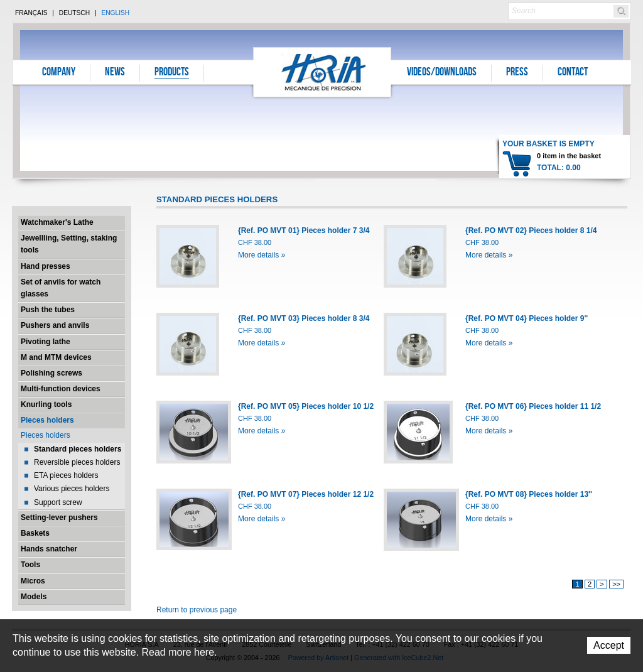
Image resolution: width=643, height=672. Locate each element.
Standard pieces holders (78, 449)
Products (172, 73)
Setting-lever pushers (59, 518)
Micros (33, 581)
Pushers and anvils (55, 325)
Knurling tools (46, 404)
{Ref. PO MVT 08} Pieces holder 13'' (529, 494)
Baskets (35, 533)
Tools (30, 565)
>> (616, 584)
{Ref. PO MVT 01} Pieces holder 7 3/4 (304, 230)
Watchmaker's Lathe (57, 222)
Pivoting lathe (46, 342)
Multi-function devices (61, 389)
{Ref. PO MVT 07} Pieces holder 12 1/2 (306, 494)
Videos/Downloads (442, 73)
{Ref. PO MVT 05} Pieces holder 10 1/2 (306, 406)
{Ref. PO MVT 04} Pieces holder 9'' (527, 318)
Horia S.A (322, 72)
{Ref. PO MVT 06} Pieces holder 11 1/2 (533, 406)
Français (31, 13)
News (115, 73)
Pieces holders (47, 420)
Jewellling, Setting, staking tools (69, 244)
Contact (573, 73)
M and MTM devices (56, 357)
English (115, 13)
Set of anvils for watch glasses (61, 288)
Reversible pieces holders (77, 462)
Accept (609, 645)
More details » (262, 255)
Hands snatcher (49, 549)
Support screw (58, 502)
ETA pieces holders (66, 475)
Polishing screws (51, 373)
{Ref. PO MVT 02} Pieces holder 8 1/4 (531, 230)
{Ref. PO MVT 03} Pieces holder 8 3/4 (304, 318)
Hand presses (46, 266)
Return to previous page (197, 610)
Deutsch (74, 13)
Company (59, 73)
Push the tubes (48, 310)
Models (34, 597)
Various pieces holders (72, 489)
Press (517, 73)
